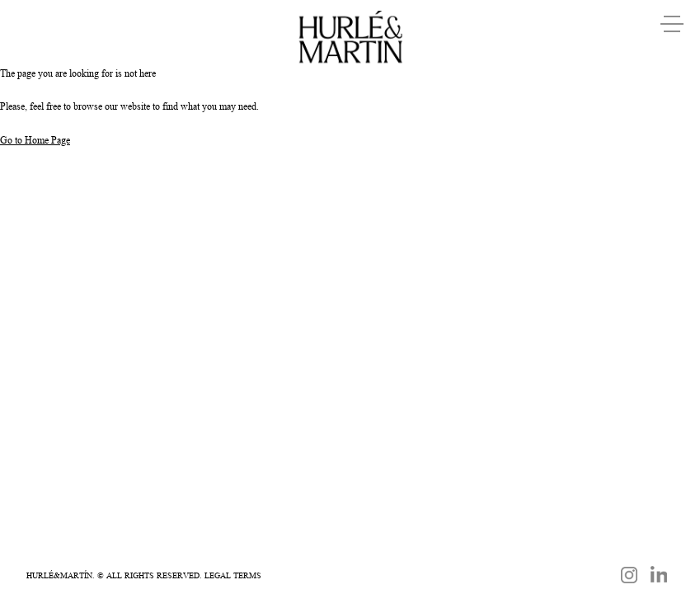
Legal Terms (233, 575)
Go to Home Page (35, 140)
